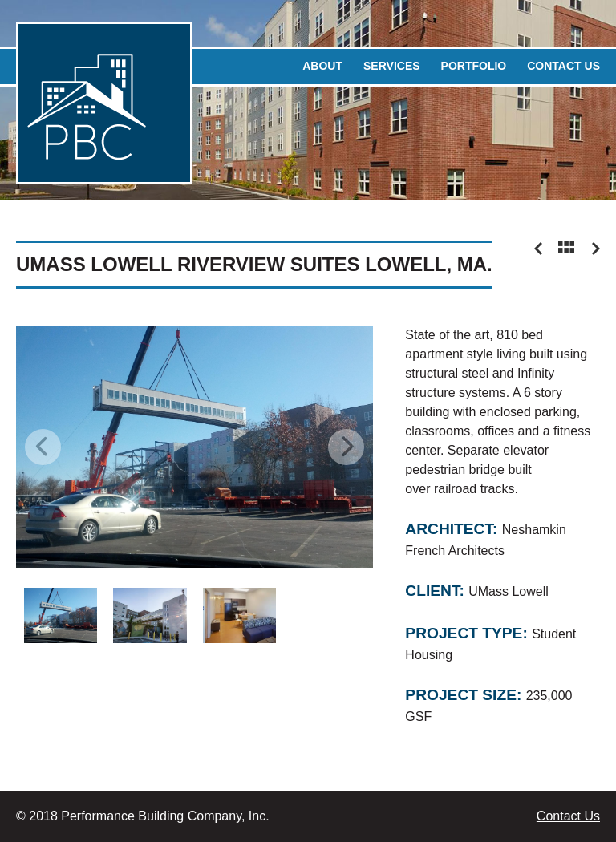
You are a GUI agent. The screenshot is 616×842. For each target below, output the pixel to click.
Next (346, 447)
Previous (43, 447)
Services (392, 66)
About (322, 66)
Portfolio (474, 66)
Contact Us (563, 66)
